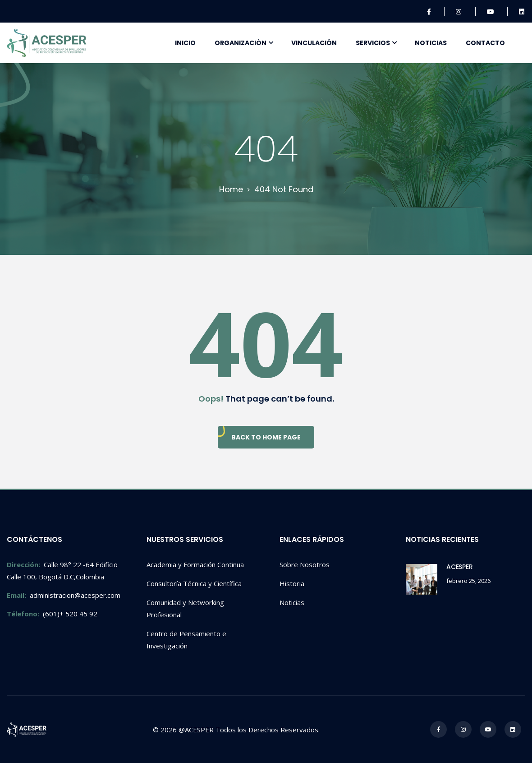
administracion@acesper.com (64, 595)
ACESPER (460, 567)
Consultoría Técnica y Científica (194, 583)
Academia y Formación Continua (195, 564)
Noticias (431, 43)
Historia (292, 583)
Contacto (485, 43)
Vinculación (314, 43)
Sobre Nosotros (305, 564)
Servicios (373, 43)
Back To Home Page (266, 437)
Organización (241, 43)
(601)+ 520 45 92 (52, 614)
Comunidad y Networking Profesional (185, 608)
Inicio (185, 43)
